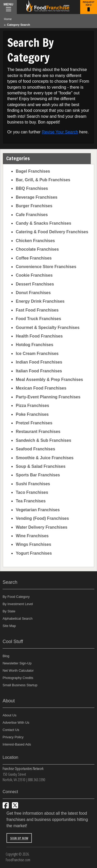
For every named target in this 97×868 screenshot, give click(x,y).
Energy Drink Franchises (40, 301)
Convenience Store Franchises (46, 267)
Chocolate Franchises (37, 249)
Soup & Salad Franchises (41, 466)
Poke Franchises (32, 414)
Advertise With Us (16, 723)
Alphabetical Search (18, 618)
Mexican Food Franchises (41, 388)
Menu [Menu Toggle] (9, 7)
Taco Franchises (32, 492)
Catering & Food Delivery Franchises (52, 232)
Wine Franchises (32, 536)
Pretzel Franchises (34, 423)
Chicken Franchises (35, 241)
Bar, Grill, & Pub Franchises (43, 180)
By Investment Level (18, 604)
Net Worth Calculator (18, 671)
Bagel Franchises (33, 171)
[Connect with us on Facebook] (6, 805)
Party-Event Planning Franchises (48, 397)
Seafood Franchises (35, 449)
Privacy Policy (13, 737)
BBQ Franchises (32, 188)
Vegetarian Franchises (38, 510)
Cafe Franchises (32, 215)
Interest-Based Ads (17, 744)
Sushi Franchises (33, 484)
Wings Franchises (33, 544)
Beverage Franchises (37, 197)
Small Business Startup (20, 685)
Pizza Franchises (32, 406)
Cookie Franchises (34, 275)
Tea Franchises (31, 501)
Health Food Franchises (39, 336)
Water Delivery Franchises (42, 527)
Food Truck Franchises (38, 319)
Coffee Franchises (34, 258)
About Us (9, 715)
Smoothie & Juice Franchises (45, 458)
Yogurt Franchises (34, 553)
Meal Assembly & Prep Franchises (49, 380)
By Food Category (16, 597)
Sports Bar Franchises (38, 475)
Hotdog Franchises (35, 345)
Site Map (9, 626)
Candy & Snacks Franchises (43, 223)
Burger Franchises (34, 206)
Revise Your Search (60, 132)
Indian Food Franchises (39, 362)
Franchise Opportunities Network (23, 769)
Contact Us (11, 730)
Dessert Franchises (35, 284)
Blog (6, 656)
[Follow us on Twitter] (15, 805)
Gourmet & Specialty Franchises (48, 328)
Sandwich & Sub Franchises (43, 440)
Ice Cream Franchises (37, 354)
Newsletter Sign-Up (17, 663)
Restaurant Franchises (38, 432)
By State (9, 611)
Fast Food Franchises (37, 310)
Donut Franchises (33, 293)
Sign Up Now (19, 838)
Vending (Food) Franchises (42, 518)
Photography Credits (18, 678)
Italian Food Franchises (39, 371)
